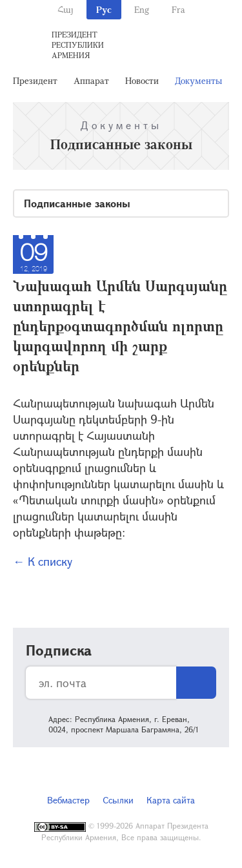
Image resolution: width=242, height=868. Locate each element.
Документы (198, 80)
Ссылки (118, 800)
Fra (178, 9)
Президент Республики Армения (78, 45)
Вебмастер (68, 800)
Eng (142, 9)
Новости (142, 80)
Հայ (66, 9)
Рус (104, 9)
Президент (35, 80)
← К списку (43, 561)
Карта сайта (171, 800)
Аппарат (91, 80)
